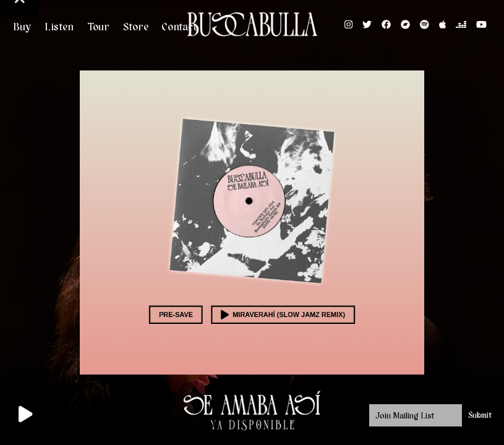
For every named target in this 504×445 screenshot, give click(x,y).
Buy (22, 27)
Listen (59, 27)
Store (136, 27)
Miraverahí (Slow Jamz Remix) (279, 303)
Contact (179, 27)
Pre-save (186, 302)
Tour (98, 27)
